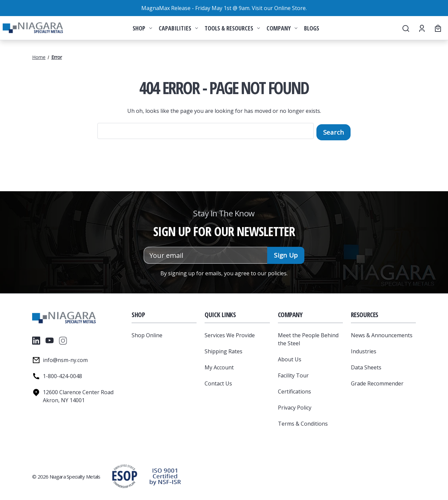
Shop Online (147, 334)
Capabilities (178, 28)
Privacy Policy (295, 406)
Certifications (294, 390)
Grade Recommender (377, 382)
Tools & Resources (232, 28)
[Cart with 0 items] (437, 28)
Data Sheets (366, 366)
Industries (364, 350)
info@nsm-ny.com (65, 359)
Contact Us (218, 382)
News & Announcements (382, 334)
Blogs (312, 28)
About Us (290, 358)
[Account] (421, 28)
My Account (219, 366)
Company (282, 28)
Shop (142, 28)
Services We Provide (230, 334)
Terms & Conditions (303, 422)
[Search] (405, 28)
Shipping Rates (223, 350)
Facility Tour (293, 374)
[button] (165, 475)
